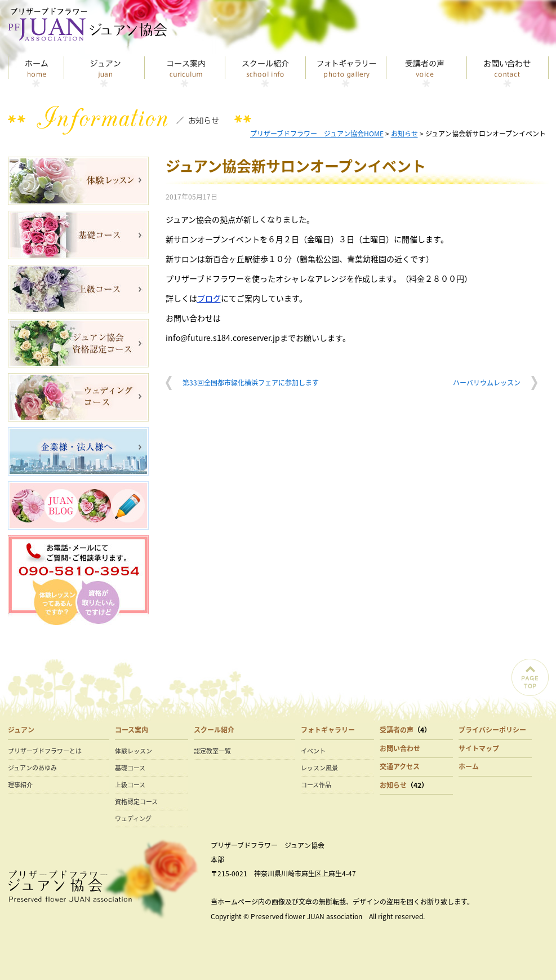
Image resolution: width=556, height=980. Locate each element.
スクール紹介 (266, 72)
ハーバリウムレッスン (487, 383)
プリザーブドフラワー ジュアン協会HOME (317, 134)
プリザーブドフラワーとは (45, 751)
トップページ (36, 72)
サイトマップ (479, 748)
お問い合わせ (508, 72)
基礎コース (130, 768)
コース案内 (185, 72)
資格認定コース (136, 802)
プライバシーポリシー (492, 730)
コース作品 (316, 785)
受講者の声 (427, 72)
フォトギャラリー (346, 72)
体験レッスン (134, 751)
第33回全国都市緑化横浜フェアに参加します (251, 383)
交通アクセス (400, 766)
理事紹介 (20, 785)
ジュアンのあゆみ (32, 768)
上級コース (130, 785)
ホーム (469, 766)
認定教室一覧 (212, 751)
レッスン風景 (319, 768)
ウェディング (133, 819)
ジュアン (104, 72)
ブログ (209, 298)
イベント (313, 751)
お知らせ (404, 134)
